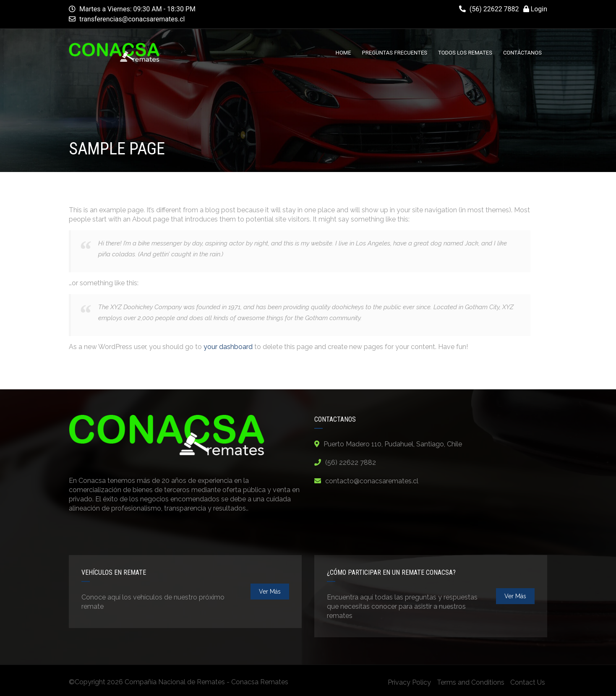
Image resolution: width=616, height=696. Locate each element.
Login (535, 9)
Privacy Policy (409, 682)
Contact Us (528, 682)
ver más (270, 592)
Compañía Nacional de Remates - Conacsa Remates (206, 682)
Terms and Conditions (471, 682)
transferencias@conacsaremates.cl (132, 19)
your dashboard (228, 347)
